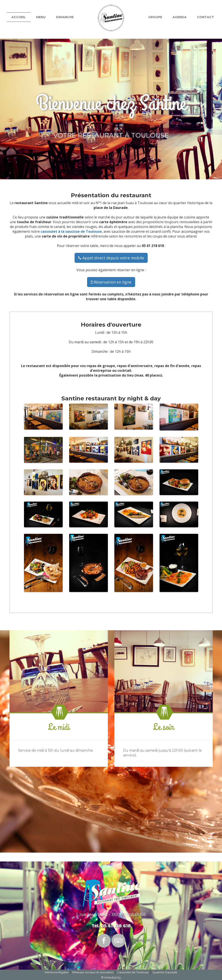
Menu (41, 17)
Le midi (59, 727)
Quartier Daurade (165, 972)
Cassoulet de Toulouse (133, 972)
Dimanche (65, 17)
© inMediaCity (111, 977)
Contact (205, 17)
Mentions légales (57, 972)
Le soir (164, 727)
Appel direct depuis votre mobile (111, 258)
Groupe (155, 17)
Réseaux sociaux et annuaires (93, 972)
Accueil (19, 17)
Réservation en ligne (111, 282)
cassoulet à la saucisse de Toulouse (71, 231)
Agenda (180, 17)
